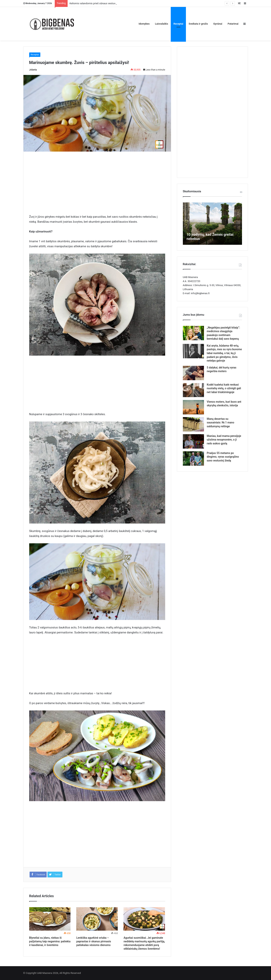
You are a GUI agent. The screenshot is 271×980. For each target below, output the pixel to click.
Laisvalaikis (162, 24)
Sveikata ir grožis (198, 24)
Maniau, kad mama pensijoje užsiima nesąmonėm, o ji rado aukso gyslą (224, 440)
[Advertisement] (97, 186)
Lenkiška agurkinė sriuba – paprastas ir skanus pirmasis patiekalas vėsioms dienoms (94, 941)
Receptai (178, 24)
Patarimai (233, 24)
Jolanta (33, 70)
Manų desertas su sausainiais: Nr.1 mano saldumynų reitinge (221, 423)
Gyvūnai (218, 24)
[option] (212, 224)
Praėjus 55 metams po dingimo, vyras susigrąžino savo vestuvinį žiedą (223, 457)
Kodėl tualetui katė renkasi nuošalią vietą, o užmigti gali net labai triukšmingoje (224, 388)
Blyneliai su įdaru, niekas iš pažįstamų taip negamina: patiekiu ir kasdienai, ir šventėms (50, 941)
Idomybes (144, 24)
